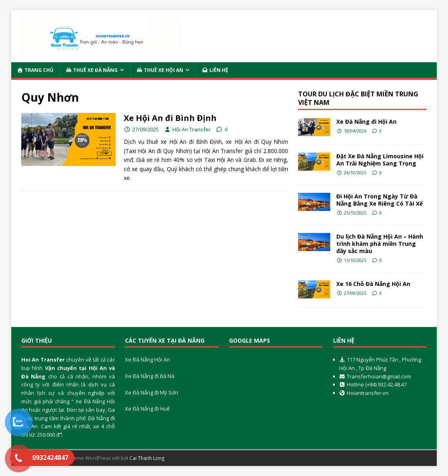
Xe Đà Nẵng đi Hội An (366, 122)
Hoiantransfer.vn (368, 393)
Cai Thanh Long (147, 458)
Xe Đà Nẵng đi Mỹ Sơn (151, 392)
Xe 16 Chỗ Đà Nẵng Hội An (373, 284)
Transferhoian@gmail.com (379, 376)
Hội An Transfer (191, 129)
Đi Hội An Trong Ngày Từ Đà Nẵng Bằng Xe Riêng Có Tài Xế (379, 200)
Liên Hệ (215, 70)
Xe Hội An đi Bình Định (170, 118)
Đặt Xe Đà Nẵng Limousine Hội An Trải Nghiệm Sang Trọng (380, 160)
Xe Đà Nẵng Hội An (147, 360)
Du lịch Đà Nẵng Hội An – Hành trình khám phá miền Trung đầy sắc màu (380, 244)
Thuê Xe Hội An (160, 70)
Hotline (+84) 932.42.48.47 (376, 384)
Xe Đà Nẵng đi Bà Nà (150, 376)
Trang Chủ (35, 70)
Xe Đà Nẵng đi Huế (147, 409)
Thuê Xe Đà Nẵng (92, 70)
